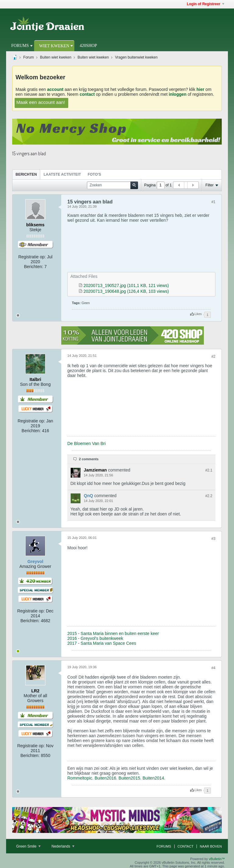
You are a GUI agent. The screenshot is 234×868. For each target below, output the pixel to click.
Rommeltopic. (80, 778)
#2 (213, 357)
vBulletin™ (217, 859)
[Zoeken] (112, 185)
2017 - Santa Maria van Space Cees (102, 643)
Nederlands (63, 846)
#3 (213, 539)
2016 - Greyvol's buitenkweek (95, 638)
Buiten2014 (153, 778)
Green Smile (28, 846)
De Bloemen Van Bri (87, 443)
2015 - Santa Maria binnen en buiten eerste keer (113, 633)
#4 (213, 668)
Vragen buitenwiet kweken (136, 57)
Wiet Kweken (54, 46)
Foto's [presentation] (94, 174)
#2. (209, 470)
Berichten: (34, 267)
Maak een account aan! (41, 102)
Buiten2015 (129, 778)
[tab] (26, 174)
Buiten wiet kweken (56, 57)
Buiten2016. (106, 778)
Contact (186, 846)
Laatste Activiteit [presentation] (62, 174)
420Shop (88, 46)
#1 (213, 202)
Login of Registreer (206, 4)
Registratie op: (32, 257)
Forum (28, 57)
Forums (20, 46)
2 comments (89, 459)
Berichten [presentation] (26, 174)
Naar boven (211, 846)
